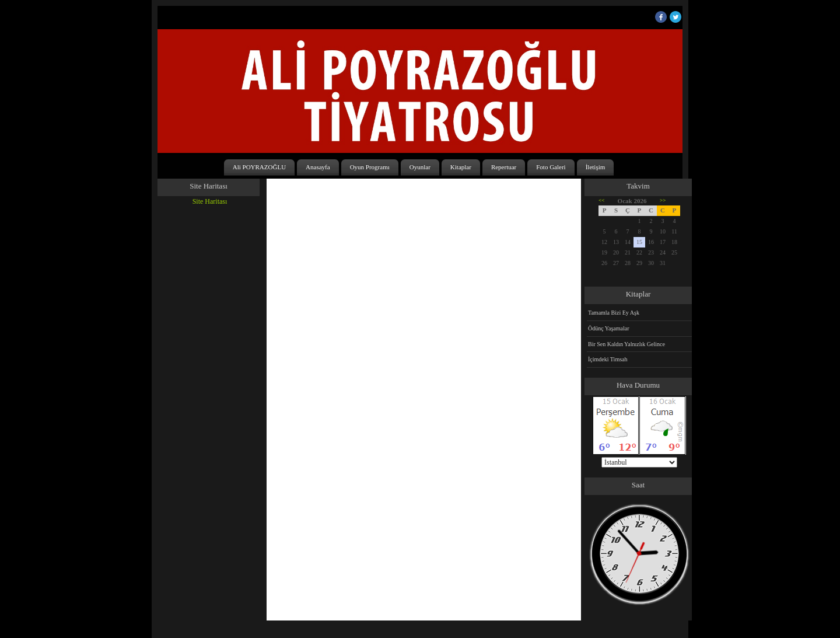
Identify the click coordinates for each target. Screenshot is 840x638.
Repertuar (504, 167)
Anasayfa (318, 167)
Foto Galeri (551, 167)
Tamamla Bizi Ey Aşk (614, 313)
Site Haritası (210, 201)
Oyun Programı (370, 167)
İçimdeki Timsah (608, 359)
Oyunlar (420, 167)
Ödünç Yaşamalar (609, 328)
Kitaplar (461, 167)
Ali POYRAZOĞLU (259, 167)
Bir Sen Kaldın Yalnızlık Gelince (626, 344)
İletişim (596, 167)
